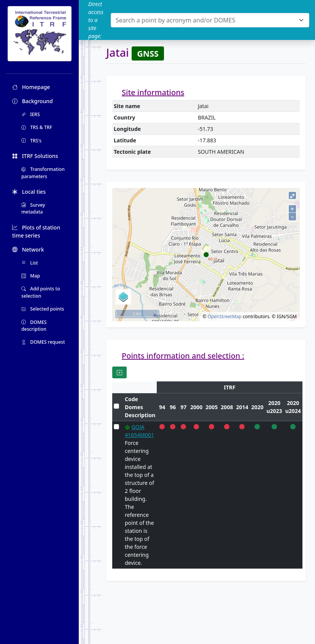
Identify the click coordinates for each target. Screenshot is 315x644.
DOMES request (43, 342)
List (30, 263)
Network (28, 249)
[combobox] (210, 20)
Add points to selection (41, 292)
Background (33, 101)
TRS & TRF (37, 127)
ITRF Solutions (35, 156)
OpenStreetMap (224, 316)
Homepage (31, 87)
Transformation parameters (43, 173)
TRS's (31, 141)
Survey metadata (33, 208)
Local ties (29, 192)
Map (31, 276)
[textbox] (205, 20)
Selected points (43, 309)
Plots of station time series (36, 231)
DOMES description (34, 326)
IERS (31, 114)
